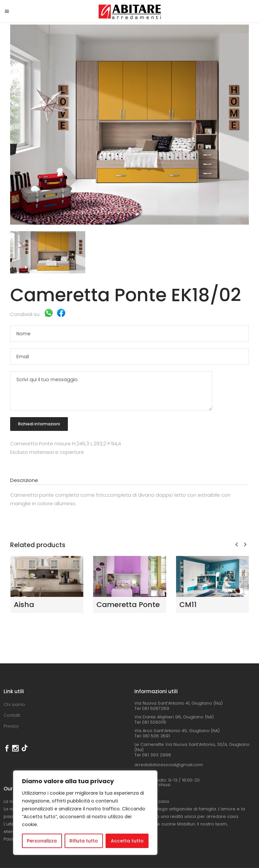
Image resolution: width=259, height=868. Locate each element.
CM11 (188, 605)
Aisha (24, 605)
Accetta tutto (127, 841)
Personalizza (42, 841)
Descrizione (24, 480)
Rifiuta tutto (84, 841)
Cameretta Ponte (128, 605)
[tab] (129, 480)
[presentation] (237, 544)
